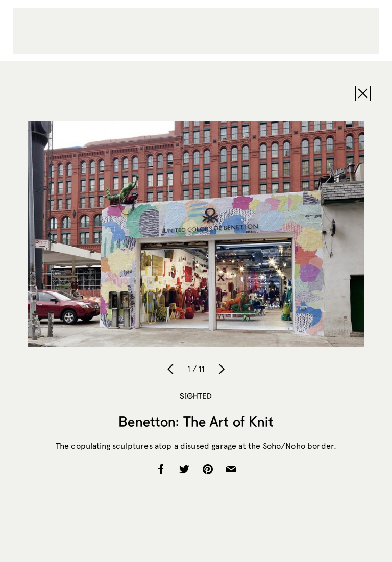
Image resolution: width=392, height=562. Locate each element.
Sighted (196, 396)
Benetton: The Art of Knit (196, 421)
